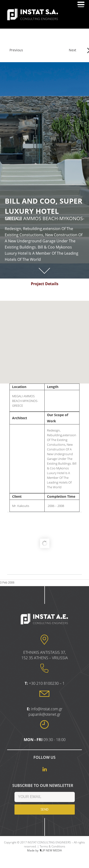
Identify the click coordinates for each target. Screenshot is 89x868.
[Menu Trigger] (81, 4)
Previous (16, 50)
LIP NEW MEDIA (51, 850)
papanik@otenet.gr (44, 714)
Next (73, 50)
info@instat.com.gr (47, 709)
